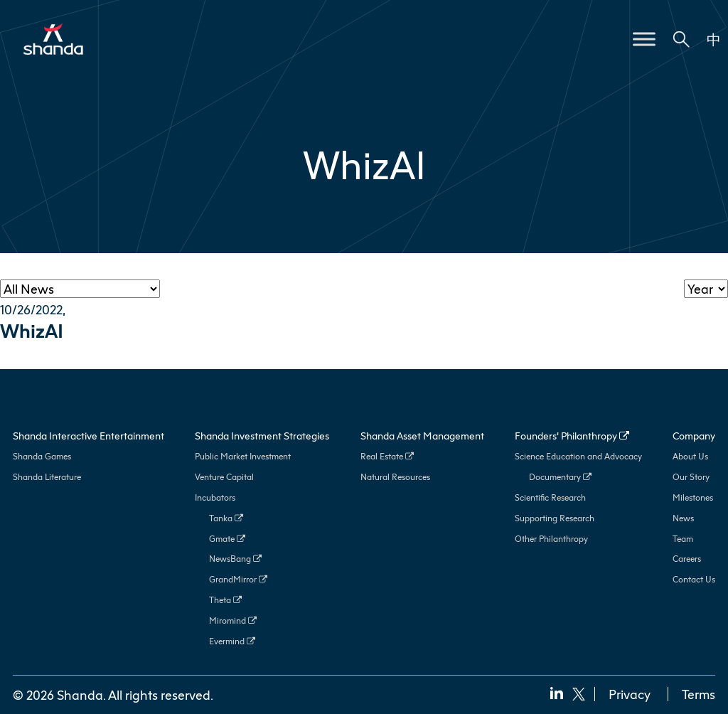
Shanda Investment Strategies (262, 436)
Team (683, 539)
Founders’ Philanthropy (572, 436)
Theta (225, 600)
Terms (698, 694)
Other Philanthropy (551, 539)
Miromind (233, 620)
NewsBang (235, 559)
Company (694, 436)
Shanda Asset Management (422, 436)
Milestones (693, 497)
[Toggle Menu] (644, 39)
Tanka (226, 518)
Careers (687, 559)
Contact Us (694, 579)
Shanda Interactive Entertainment (89, 436)
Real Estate (387, 456)
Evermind (232, 641)
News (683, 518)
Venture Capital (224, 477)
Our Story (691, 477)
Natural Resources (395, 477)
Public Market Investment (243, 456)
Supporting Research (555, 518)
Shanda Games (42, 456)
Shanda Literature (47, 477)
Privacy (630, 694)
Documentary (560, 477)
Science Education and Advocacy (578, 456)
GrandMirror (238, 579)
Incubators (215, 497)
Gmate (227, 539)
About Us (690, 456)
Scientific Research (550, 497)
